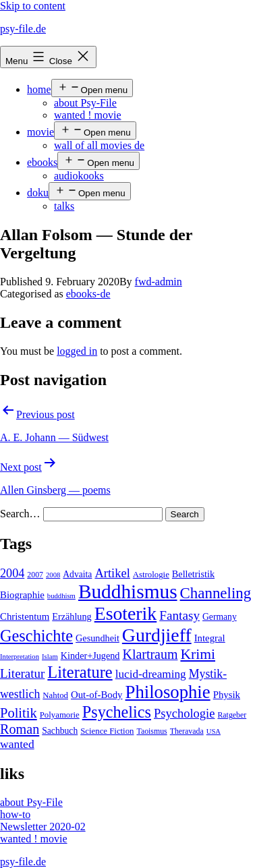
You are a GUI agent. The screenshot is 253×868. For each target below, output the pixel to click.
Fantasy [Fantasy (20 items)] (179, 615)
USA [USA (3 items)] (214, 731)
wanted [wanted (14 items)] (17, 744)
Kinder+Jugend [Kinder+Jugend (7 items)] (90, 656)
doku (38, 193)
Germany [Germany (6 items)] (220, 617)
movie (40, 132)
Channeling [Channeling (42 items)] (216, 593)
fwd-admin (159, 282)
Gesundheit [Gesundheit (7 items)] (97, 638)
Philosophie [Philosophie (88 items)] (168, 692)
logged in (77, 351)
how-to (15, 814)
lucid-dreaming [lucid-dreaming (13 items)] (151, 674)
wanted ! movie (88, 115)
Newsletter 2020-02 (43, 827)
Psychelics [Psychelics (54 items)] (117, 712)
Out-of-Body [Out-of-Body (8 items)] (97, 695)
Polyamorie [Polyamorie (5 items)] (60, 715)
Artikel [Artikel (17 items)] (112, 573)
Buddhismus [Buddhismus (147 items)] (128, 591)
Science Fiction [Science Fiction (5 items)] (107, 731)
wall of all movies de (99, 145)
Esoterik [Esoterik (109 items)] (126, 613)
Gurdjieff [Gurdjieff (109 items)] (157, 635)
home (39, 89)
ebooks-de (88, 294)
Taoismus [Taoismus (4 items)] (151, 731)
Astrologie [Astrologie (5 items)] (151, 575)
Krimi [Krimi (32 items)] (198, 654)
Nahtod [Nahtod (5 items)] (55, 695)
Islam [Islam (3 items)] (50, 657)
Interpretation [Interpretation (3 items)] (20, 657)
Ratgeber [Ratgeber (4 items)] (232, 715)
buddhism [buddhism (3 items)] (61, 596)
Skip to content (33, 6)
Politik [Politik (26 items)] (19, 713)
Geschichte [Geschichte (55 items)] (36, 636)
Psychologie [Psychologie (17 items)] (184, 714)
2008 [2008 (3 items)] (53, 575)
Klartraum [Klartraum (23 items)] (150, 654)
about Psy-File (85, 103)
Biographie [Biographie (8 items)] (22, 595)
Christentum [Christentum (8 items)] (25, 616)
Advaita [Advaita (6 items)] (77, 574)
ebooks (42, 162)
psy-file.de (23, 29)
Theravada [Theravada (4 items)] (187, 731)
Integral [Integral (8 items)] (210, 638)
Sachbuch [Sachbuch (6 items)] (60, 731)
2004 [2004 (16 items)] (12, 573)
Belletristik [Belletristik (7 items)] (193, 574)
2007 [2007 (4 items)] (35, 575)
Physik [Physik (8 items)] (227, 695)
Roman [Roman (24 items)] (20, 729)
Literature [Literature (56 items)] (80, 672)
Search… (20, 514)
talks (64, 206)
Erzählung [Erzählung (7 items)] (72, 616)
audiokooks (79, 176)
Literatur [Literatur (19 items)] (22, 673)
